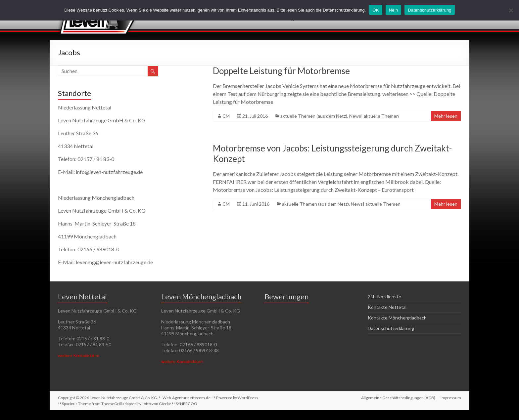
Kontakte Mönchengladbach (397, 318)
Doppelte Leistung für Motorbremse (281, 71)
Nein (394, 10)
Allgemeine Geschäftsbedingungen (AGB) (398, 398)
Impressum (451, 398)
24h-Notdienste (384, 296)
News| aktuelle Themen (374, 116)
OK (376, 10)
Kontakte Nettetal (387, 307)
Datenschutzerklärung (391, 328)
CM (226, 116)
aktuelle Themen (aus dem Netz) (314, 116)
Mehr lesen (446, 116)
